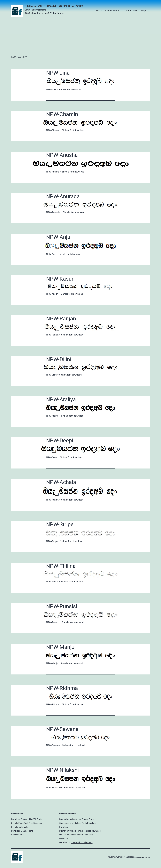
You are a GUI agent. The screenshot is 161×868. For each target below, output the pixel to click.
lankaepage (130, 857)
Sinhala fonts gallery (20, 827)
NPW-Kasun (60, 279)
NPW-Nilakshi (62, 770)
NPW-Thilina (61, 566)
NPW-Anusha (62, 155)
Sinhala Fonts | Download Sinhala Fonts (54, 6)
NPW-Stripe (60, 524)
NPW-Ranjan (61, 319)
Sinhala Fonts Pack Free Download (27, 823)
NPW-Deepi (60, 441)
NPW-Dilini (59, 359)
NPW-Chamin (62, 114)
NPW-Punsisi (62, 606)
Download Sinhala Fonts (22, 831)
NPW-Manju (60, 647)
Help (143, 11)
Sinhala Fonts (112, 11)
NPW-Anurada (63, 196)
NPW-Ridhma (62, 688)
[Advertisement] (80, 36)
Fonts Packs (132, 11)
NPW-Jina (58, 73)
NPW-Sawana (62, 729)
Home (99, 11)
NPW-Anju (58, 237)
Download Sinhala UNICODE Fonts (27, 819)
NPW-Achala (61, 482)
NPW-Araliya (61, 399)
